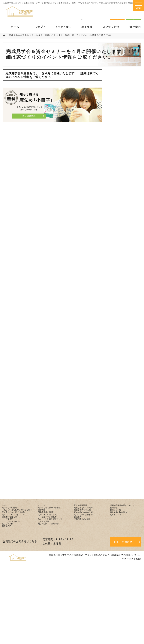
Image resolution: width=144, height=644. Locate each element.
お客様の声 (119, 229)
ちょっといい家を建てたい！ (126, 290)
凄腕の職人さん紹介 (124, 373)
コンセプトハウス (125, 213)
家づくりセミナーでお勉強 (126, 246)
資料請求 (134, 13)
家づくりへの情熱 (123, 155)
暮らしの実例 (121, 221)
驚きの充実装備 (122, 319)
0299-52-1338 (82, 13)
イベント (118, 237)
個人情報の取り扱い (124, 409)
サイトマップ (121, 417)
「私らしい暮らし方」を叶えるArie (126, 165)
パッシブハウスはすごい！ (126, 187)
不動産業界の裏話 (123, 264)
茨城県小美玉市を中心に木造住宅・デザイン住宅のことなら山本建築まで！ (38, 3)
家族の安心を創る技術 (126, 346)
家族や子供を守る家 (124, 338)
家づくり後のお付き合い (126, 356)
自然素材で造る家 (123, 197)
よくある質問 (121, 300)
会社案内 (118, 365)
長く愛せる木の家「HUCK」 (123, 176)
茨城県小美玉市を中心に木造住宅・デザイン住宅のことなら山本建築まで (86, 626)
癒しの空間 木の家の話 (126, 309)
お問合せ (118, 393)
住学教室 (118, 256)
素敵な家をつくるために (126, 328)
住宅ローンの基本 (125, 280)
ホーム (117, 147)
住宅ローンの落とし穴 (126, 272)
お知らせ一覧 (121, 401)
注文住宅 (120, 205)
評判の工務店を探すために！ (126, 383)
